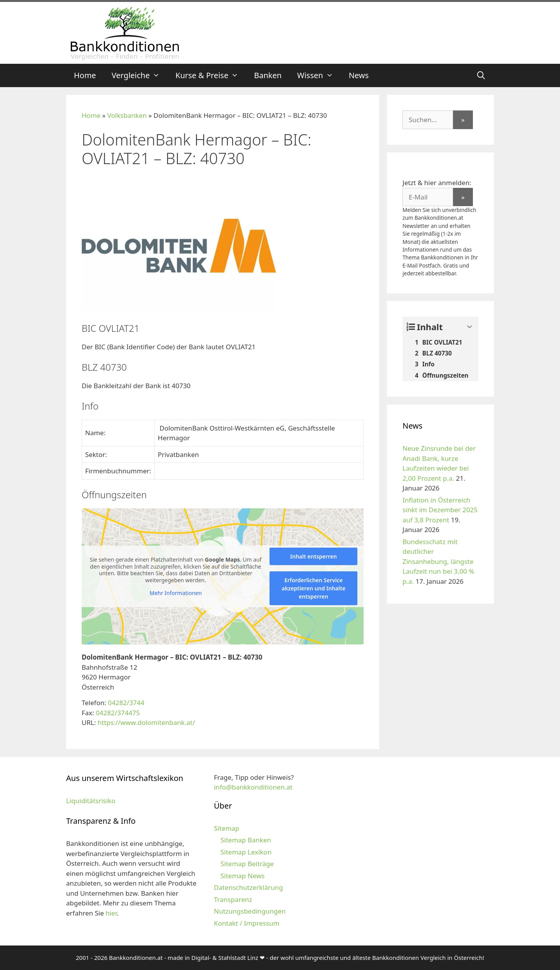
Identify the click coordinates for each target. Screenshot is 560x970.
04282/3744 (126, 703)
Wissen (319, 75)
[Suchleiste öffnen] (481, 75)
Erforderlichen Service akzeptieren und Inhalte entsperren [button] (313, 588)
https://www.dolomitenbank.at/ (146, 722)
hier (111, 913)
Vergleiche (140, 75)
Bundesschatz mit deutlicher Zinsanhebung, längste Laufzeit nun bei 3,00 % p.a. (438, 561)
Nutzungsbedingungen (250, 911)
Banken (268, 75)
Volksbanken (127, 115)
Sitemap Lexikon (246, 852)
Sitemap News (242, 876)
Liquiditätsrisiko (91, 801)
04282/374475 (118, 713)
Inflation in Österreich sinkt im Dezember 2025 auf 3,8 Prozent (440, 510)
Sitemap (227, 828)
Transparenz (233, 899)
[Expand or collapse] (470, 327)
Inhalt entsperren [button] (313, 556)
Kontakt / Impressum (247, 923)
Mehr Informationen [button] (175, 593)
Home (85, 75)
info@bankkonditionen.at (253, 787)
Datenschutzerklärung (248, 887)
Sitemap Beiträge (247, 864)
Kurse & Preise (211, 75)
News (359, 75)
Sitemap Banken (246, 840)
